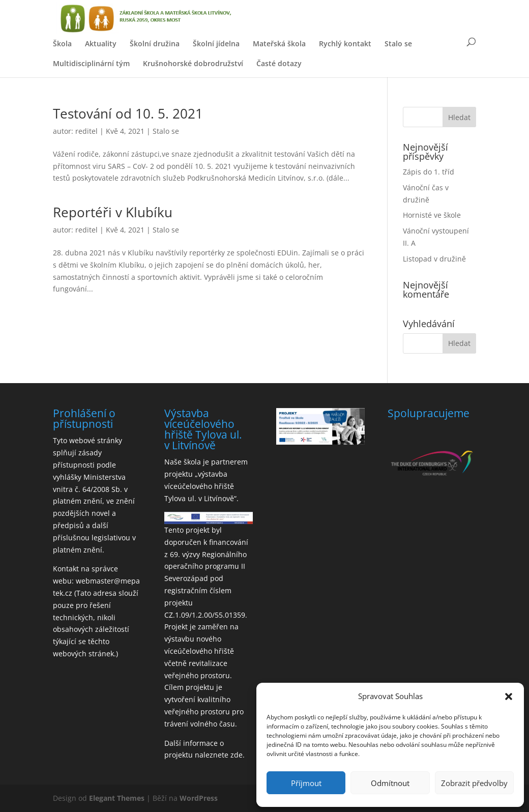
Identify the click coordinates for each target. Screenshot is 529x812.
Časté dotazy (279, 63)
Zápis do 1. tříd (429, 172)
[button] (509, 697)
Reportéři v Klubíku (113, 212)
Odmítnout (390, 783)
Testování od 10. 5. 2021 (128, 113)
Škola (62, 43)
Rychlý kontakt (345, 43)
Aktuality (101, 43)
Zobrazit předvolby (474, 783)
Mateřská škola (279, 43)
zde (237, 755)
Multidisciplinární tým (91, 63)
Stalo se (398, 43)
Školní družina (155, 43)
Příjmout (306, 783)
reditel (86, 131)
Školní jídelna (216, 43)
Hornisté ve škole (432, 215)
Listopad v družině (434, 259)
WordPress (199, 798)
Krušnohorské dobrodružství (193, 63)
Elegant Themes (117, 798)
